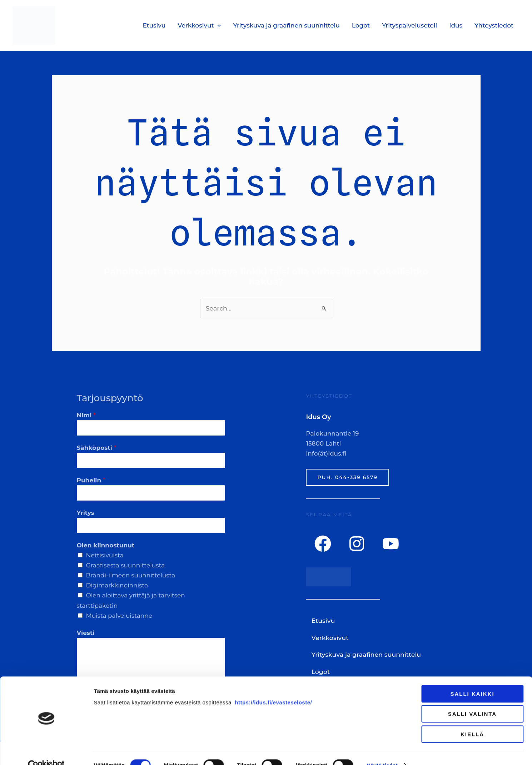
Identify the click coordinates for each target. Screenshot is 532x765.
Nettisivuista (105, 555)
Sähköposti (97, 447)
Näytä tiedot (382, 751)
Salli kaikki (472, 679)
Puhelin (91, 480)
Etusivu (154, 25)
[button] (368, 637)
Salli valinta (472, 700)
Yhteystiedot (494, 25)
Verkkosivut (199, 25)
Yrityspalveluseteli (409, 25)
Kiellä (472, 720)
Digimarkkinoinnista (117, 585)
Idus (456, 25)
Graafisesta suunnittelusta (126, 565)
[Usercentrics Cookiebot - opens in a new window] (46, 751)
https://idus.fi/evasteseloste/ (273, 688)
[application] (217, 25)
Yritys (86, 512)
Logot (361, 25)
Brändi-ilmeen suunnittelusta (131, 575)
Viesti (86, 632)
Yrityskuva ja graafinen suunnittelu (287, 25)
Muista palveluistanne (119, 615)
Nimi (86, 415)
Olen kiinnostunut (106, 545)
